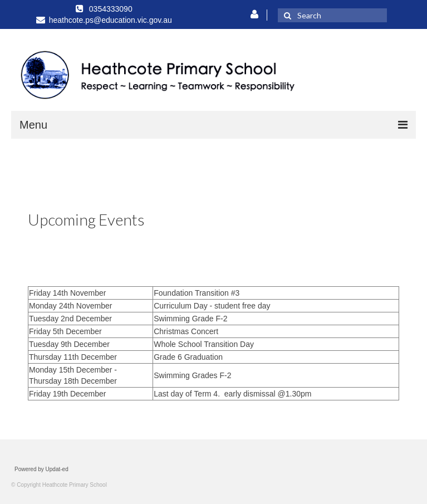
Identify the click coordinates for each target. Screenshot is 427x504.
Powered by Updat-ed (41, 469)
